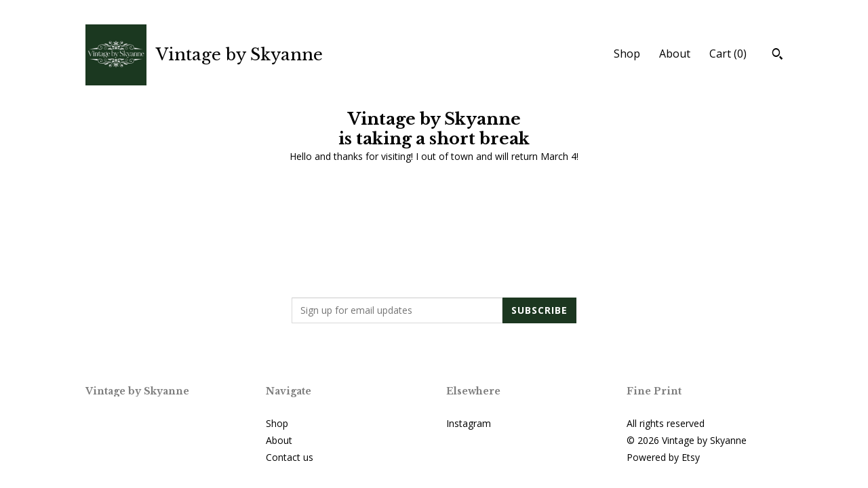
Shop (627, 54)
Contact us (290, 457)
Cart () (728, 54)
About (675, 54)
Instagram (469, 423)
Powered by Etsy (663, 457)
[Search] (777, 56)
